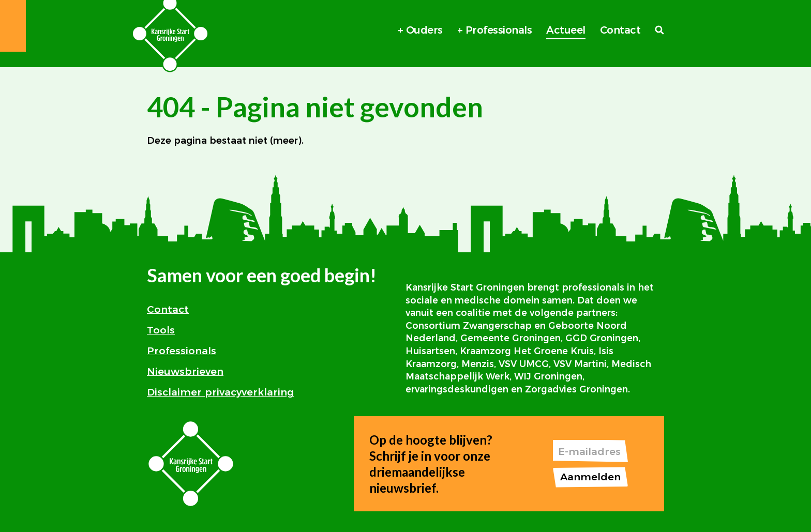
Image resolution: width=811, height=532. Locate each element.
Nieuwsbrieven (185, 371)
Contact (620, 30)
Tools (161, 330)
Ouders (424, 30)
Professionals (499, 30)
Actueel (566, 30)
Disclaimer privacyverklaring (220, 392)
